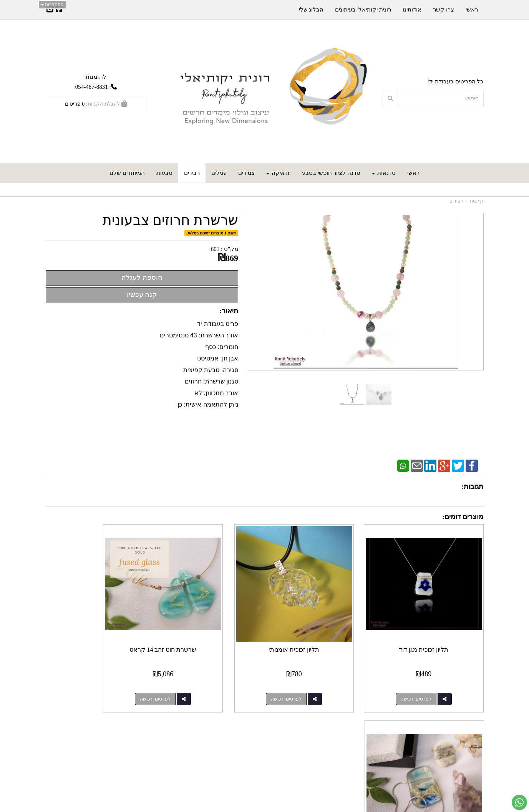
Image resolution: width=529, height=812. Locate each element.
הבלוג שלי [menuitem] (311, 10)
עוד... (139, 721)
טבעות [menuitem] (164, 173)
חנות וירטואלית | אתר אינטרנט (235, 807)
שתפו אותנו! (244, 741)
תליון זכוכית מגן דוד (433, 631)
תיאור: (229, 311)
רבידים (456, 201)
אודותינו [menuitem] (412, 10)
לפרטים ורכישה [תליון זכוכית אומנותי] (313, 680)
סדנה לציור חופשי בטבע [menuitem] (331, 173)
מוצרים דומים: (463, 517)
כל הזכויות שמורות (461, 778)
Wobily (268, 807)
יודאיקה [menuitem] (278, 173)
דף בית (477, 201)
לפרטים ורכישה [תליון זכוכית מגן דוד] (425, 680)
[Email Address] (50, 10)
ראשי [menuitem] (413, 173)
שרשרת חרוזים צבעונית (170, 220)
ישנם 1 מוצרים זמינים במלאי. (211, 233)
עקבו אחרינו (241, 721)
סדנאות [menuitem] (384, 173)
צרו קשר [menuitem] (444, 10)
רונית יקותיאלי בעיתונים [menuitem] (363, 10)
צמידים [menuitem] (246, 173)
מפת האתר (467, 721)
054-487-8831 (92, 87)
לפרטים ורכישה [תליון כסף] (88, 680)
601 (215, 249)
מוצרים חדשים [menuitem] (466, 732)
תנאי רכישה (357, 741)
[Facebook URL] (59, 10)
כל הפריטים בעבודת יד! (455, 81)
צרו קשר (359, 721)
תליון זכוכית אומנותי (321, 631)
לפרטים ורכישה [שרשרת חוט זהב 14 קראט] (201, 680)
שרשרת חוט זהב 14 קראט (208, 631)
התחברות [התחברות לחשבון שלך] (52, 5)
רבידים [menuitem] (192, 173)
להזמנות (96, 77)
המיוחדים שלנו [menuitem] (127, 173)
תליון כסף (96, 631)
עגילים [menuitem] (219, 173)
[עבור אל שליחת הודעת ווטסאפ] (519, 802)
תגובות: (473, 487)
